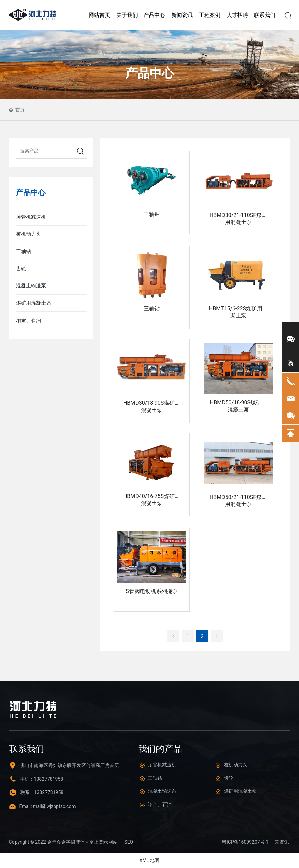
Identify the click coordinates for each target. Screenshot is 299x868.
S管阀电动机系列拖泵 (152, 592)
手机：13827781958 (42, 779)
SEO (129, 842)
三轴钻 (152, 214)
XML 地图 (149, 861)
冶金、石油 (160, 805)
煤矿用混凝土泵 (240, 791)
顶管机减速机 (162, 765)
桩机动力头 (236, 765)
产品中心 (150, 73)
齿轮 (229, 778)
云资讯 (282, 842)
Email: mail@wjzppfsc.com (48, 806)
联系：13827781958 (42, 793)
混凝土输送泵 (162, 791)
